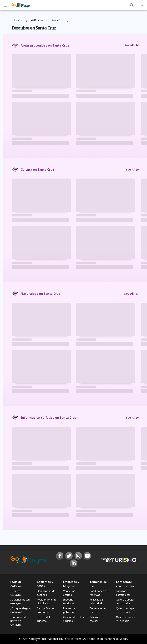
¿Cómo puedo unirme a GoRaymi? (19, 621)
